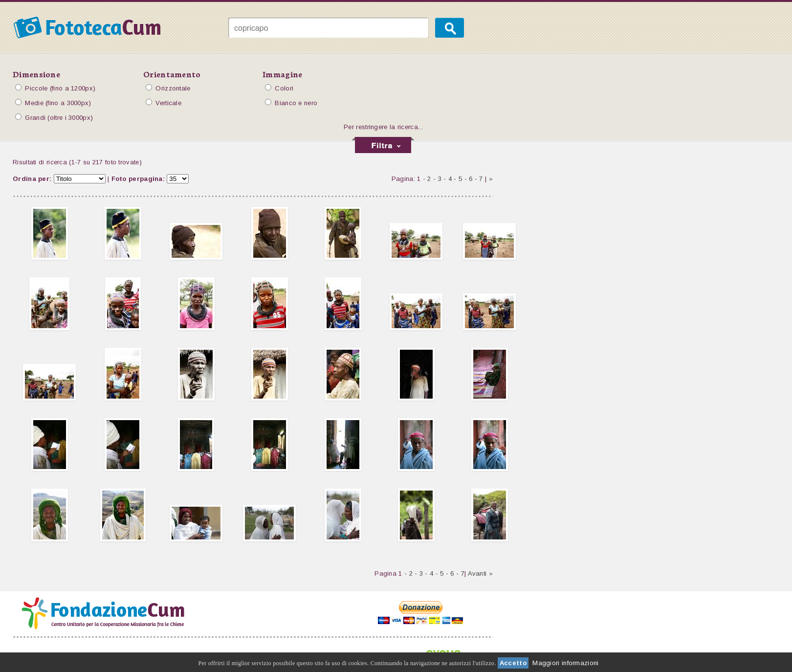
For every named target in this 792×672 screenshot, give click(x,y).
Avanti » (480, 573)
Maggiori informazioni (565, 663)
